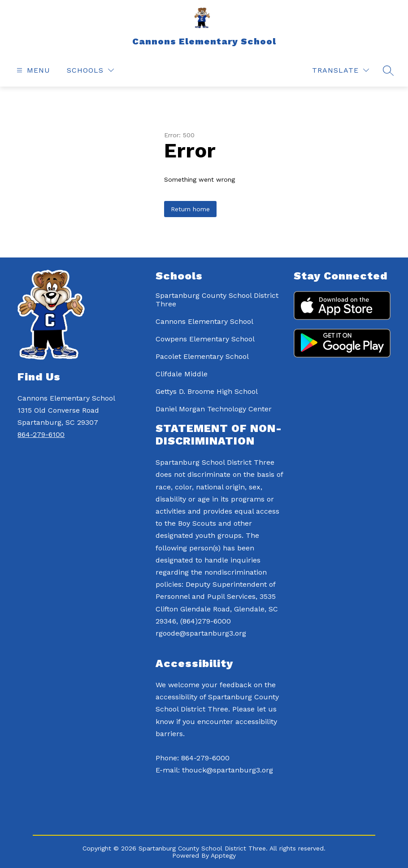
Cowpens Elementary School (205, 339)
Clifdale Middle (182, 374)
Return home (190, 209)
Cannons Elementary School (204, 321)
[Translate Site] (341, 70)
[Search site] (388, 70)
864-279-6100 (41, 434)
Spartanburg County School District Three (217, 300)
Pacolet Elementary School (202, 356)
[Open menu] (32, 70)
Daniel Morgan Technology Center (214, 409)
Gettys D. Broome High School (207, 391)
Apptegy (223, 855)
